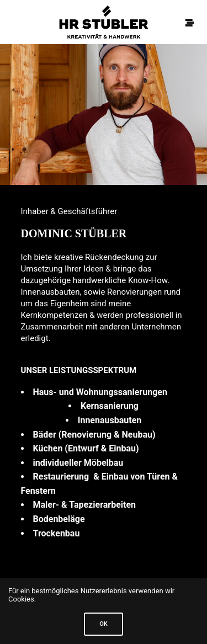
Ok (104, 624)
